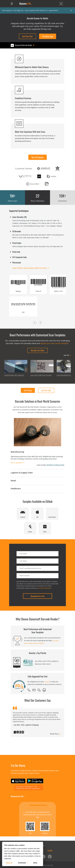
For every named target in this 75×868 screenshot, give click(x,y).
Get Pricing (28, 390)
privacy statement (45, 588)
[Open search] (16, 4)
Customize (23, 863)
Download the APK (18, 796)
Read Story (54, 734)
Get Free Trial (27, 36)
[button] (35, 741)
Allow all (9, 863)
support (47, 682)
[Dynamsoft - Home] (26, 4)
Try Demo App (48, 36)
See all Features (38, 157)
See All (66, 355)
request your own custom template (54, 343)
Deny (35, 863)
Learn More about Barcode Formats (30, 268)
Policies (50, 851)
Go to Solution (16, 463)
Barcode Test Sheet (38, 350)
